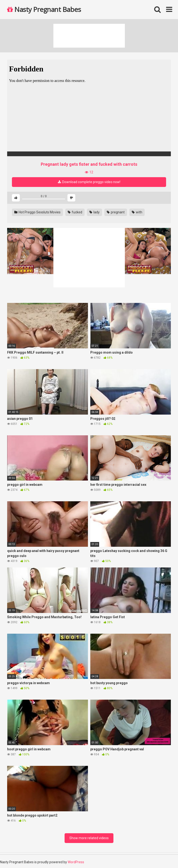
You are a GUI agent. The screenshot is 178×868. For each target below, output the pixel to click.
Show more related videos (89, 838)
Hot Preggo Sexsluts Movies (37, 212)
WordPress (76, 862)
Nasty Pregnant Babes (44, 9)
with (137, 212)
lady (94, 212)
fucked (75, 212)
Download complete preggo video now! (89, 182)
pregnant (116, 212)
